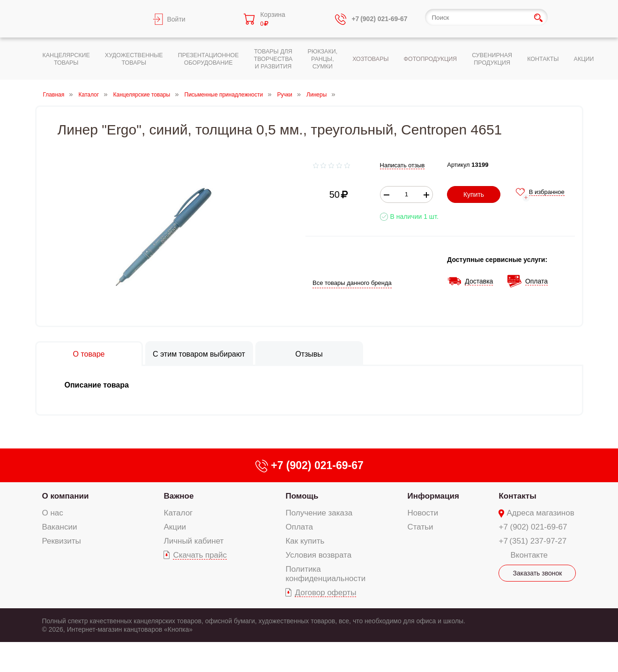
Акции (175, 527)
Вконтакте (529, 555)
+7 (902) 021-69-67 (533, 527)
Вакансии (60, 527)
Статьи (421, 527)
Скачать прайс (200, 555)
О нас (53, 513)
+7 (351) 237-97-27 (532, 541)
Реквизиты (62, 541)
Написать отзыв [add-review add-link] (402, 165)
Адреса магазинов (540, 513)
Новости (423, 513)
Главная (54, 95)
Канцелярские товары (142, 95)
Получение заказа (319, 513)
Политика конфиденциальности (325, 574)
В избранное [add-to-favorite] (547, 192)
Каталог (89, 95)
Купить (474, 194)
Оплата (299, 527)
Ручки (285, 95)
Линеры (316, 95)
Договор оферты (325, 593)
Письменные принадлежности (224, 95)
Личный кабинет (194, 541)
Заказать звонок (538, 573)
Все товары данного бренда (352, 283)
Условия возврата (318, 555)
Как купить (305, 541)
